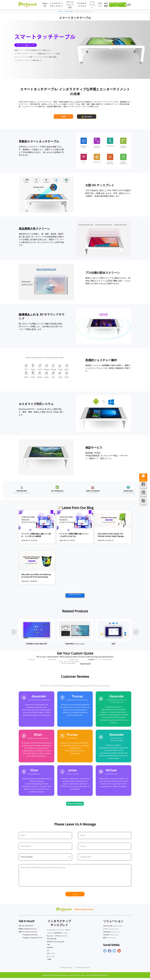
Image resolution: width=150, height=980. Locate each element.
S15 (48, 953)
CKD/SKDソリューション (111, 937)
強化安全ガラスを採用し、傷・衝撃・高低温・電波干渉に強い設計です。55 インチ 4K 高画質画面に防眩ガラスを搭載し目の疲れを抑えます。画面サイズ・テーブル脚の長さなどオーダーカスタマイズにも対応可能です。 (41, 239)
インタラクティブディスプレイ (56, 5)
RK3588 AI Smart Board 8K (55, 944)
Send (75, 896)
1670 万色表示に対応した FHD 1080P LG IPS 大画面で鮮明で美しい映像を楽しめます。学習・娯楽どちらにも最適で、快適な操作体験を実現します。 (108, 193)
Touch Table (69, 11)
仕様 (63, 116)
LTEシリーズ (51, 955)
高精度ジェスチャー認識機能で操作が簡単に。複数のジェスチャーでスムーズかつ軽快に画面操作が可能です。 (108, 368)
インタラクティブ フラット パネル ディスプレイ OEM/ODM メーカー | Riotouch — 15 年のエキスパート (59, 935)
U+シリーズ (51, 958)
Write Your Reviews (75, 805)
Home (61, 11)
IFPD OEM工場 (52, 941)
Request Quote (86, 664)
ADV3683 (50, 950)
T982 (49, 947)
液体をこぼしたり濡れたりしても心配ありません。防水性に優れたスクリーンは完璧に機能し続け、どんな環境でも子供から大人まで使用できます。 (108, 281)
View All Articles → (75, 596)
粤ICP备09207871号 (101, 977)
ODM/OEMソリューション (112, 934)
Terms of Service (83, 969)
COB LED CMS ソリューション (113, 928)
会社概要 (106, 5)
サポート (100, 5)
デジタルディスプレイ (82, 5)
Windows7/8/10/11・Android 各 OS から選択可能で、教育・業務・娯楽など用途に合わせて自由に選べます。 (41, 412)
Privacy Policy (66, 969)
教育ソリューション (109, 940)
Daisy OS (45, 5)
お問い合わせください (118, 5)
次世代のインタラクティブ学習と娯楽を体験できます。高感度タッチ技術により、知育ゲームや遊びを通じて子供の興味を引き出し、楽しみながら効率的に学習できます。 (41, 151)
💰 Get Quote (87, 117)
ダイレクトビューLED (70, 5)
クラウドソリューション (111, 931)
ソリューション (92, 5)
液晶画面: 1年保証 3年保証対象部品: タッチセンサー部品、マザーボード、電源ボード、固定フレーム (107, 456)
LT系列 (49, 961)
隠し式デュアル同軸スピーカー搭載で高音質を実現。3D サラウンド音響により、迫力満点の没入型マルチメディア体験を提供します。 (41, 326)
